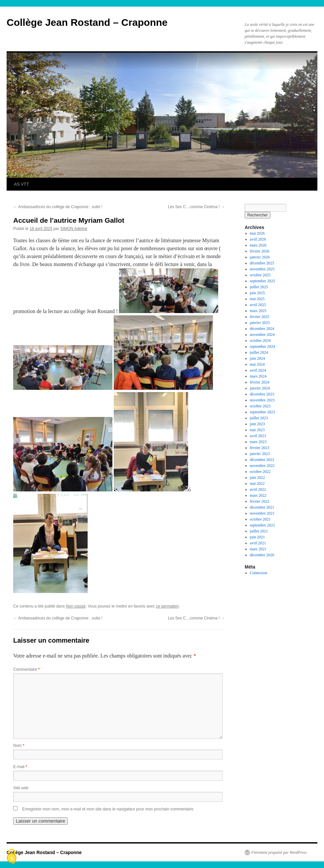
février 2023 (260, 448)
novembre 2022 (262, 466)
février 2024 (260, 382)
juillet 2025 (259, 287)
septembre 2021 (263, 525)
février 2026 (260, 251)
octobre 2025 (260, 275)
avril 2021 (258, 543)
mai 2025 (257, 299)
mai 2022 (257, 483)
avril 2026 (258, 239)
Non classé (76, 606)
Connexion (259, 573)
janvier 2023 (260, 454)
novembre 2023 (262, 400)
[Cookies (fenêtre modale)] (12, 857)
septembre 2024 (263, 346)
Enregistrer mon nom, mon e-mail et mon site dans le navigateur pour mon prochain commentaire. (108, 809)
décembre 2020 (262, 555)
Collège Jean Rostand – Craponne (87, 22)
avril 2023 (258, 436)
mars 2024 (258, 376)
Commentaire (26, 669)
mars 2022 (258, 495)
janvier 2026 (260, 257)
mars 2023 (258, 442)
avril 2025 (258, 305)
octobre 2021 (260, 519)
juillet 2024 (259, 352)
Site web (21, 788)
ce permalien (167, 606)
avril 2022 (258, 489)
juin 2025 (258, 293)
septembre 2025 (263, 281)
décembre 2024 (262, 329)
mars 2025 (258, 311)
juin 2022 (258, 478)
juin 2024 (258, 358)
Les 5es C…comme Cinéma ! (196, 207)
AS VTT (21, 184)
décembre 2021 (262, 507)
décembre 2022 (262, 460)
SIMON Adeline (74, 229)
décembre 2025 (262, 263)
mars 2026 (258, 245)
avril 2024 (258, 370)
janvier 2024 (260, 388)
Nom (19, 746)
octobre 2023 (260, 406)
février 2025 (260, 317)
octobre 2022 (260, 472)
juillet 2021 (259, 531)
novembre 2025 (262, 269)
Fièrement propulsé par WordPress (279, 852)
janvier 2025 (260, 323)
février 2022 (260, 501)
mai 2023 (257, 430)
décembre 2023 (262, 394)
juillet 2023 (259, 418)
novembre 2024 (262, 335)
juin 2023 (258, 424)
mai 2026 (257, 233)
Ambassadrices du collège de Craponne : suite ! (58, 207)
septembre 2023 (263, 412)
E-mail (20, 767)
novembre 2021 (262, 513)
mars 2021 (258, 549)
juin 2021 (258, 537)
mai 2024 (257, 364)
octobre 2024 (260, 341)
